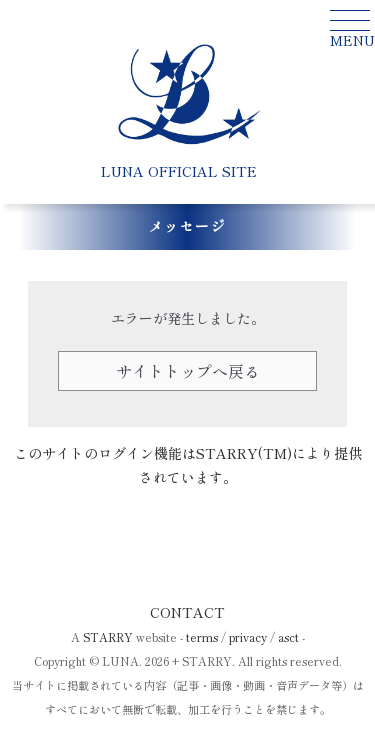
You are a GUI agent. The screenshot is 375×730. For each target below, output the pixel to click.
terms (202, 637)
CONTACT (187, 612)
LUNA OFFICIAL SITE (179, 171)
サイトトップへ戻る (188, 371)
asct (288, 637)
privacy (248, 637)
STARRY (108, 637)
